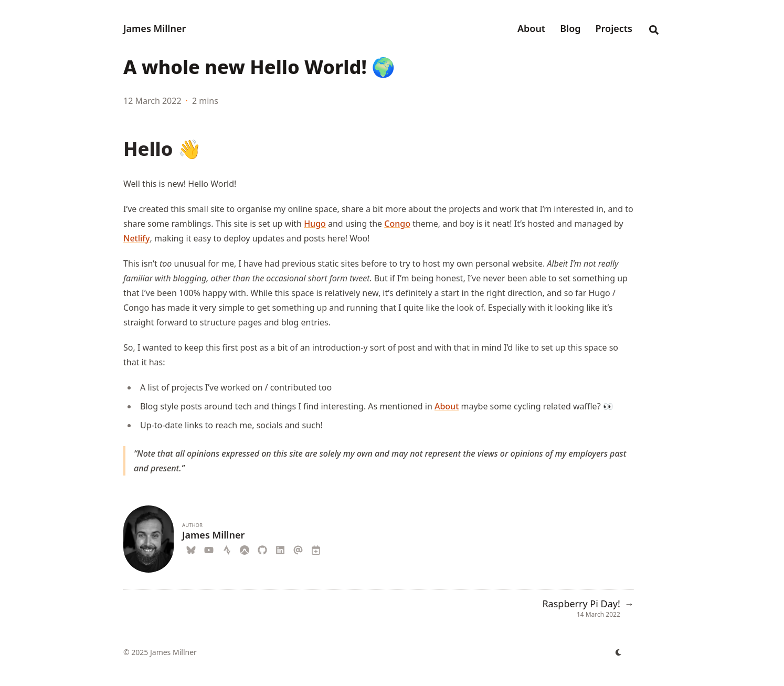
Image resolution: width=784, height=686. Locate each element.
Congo (397, 224)
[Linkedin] (280, 548)
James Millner (155, 28)
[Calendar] (316, 548)
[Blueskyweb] (191, 548)
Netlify (137, 238)
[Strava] (227, 548)
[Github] (262, 548)
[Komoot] (245, 548)
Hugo (315, 224)
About (447, 406)
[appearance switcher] (619, 652)
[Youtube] (209, 548)
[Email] (298, 548)
